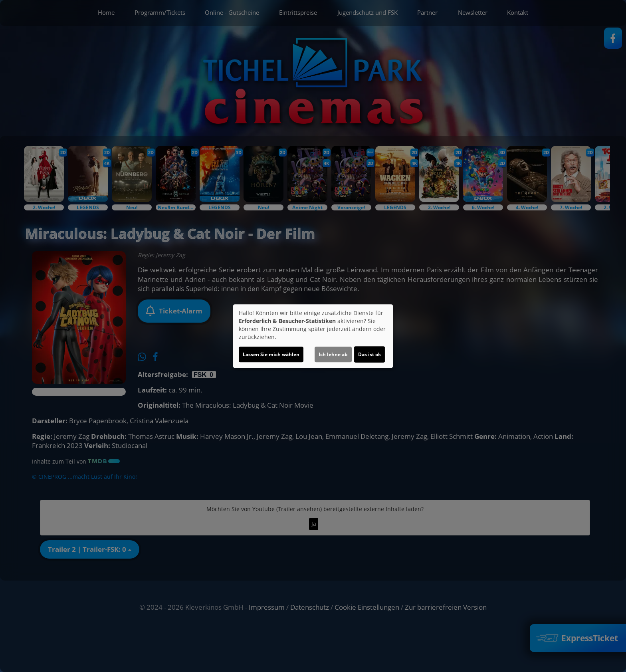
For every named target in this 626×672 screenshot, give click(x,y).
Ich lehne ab (333, 354)
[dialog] (313, 336)
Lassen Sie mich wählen (271, 354)
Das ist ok (369, 354)
